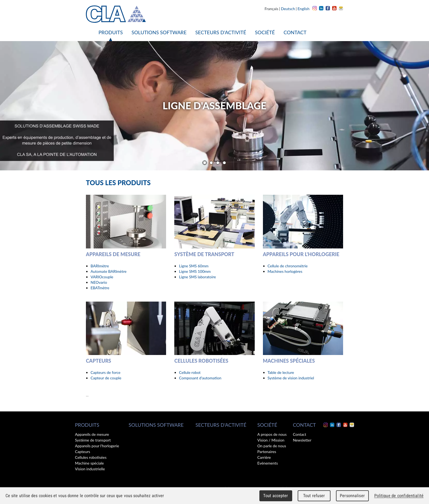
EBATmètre (100, 288)
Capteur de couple (106, 378)
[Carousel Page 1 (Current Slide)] (205, 163)
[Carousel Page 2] (211, 163)
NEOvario (99, 282)
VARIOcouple (102, 277)
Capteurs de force (105, 372)
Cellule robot (190, 372)
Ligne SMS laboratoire (197, 277)
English (303, 9)
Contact (295, 32)
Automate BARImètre (108, 271)
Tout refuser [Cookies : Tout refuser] (314, 496)
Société (265, 32)
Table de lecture (281, 372)
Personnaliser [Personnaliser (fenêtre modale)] (352, 496)
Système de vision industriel (291, 378)
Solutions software (159, 32)
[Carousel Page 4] (224, 163)
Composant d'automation (200, 378)
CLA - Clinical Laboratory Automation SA (116, 14)
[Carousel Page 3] (218, 163)
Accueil (90, 32)
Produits (111, 32)
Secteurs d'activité (221, 32)
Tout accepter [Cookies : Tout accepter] (276, 496)
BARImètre (100, 266)
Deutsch (288, 9)
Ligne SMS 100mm (195, 271)
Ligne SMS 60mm (194, 266)
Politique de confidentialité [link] (399, 496)
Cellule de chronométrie (288, 266)
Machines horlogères (285, 271)
